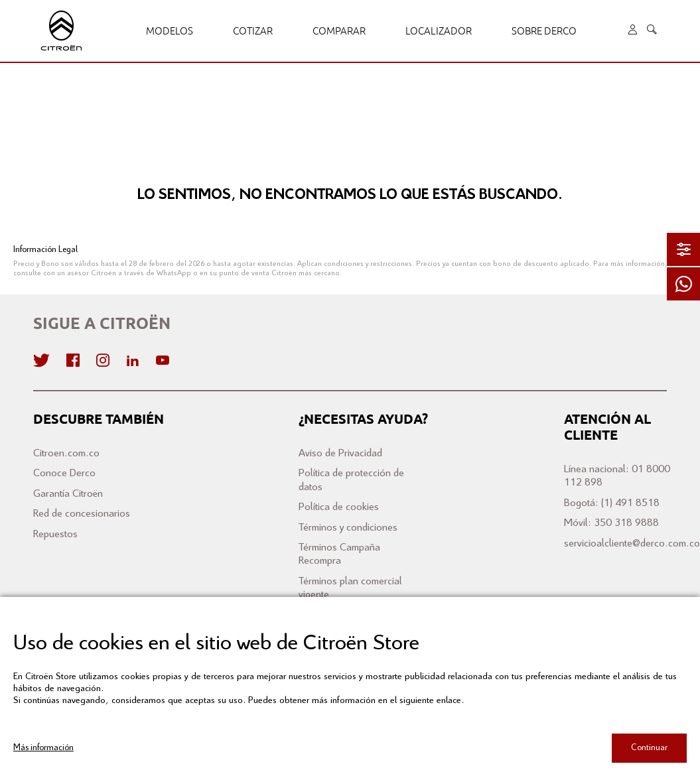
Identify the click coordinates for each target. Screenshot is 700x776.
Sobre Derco (544, 31)
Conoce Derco (64, 473)
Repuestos (55, 534)
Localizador (439, 31)
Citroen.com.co (66, 453)
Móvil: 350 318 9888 (611, 523)
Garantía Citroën (68, 494)
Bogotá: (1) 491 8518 (612, 503)
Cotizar (253, 31)
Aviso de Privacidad (340, 453)
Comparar (339, 31)
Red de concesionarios (82, 514)
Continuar (649, 748)
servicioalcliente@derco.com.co (632, 544)
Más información (43, 748)
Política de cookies (339, 507)
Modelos (170, 31)
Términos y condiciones (348, 528)
